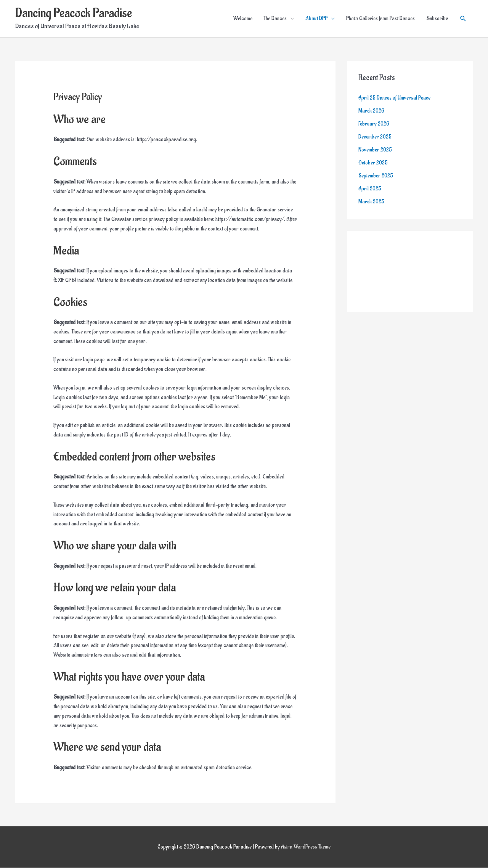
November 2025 (375, 150)
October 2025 (373, 162)
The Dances (275, 19)
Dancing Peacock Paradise (75, 14)
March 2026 (372, 111)
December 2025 (375, 137)
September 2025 (376, 175)
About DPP (316, 19)
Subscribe (437, 19)
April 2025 (370, 188)
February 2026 (374, 124)
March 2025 (372, 201)
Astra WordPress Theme (306, 847)
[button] (463, 19)
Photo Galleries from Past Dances (380, 19)
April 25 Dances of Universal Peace (395, 98)
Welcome (243, 19)
